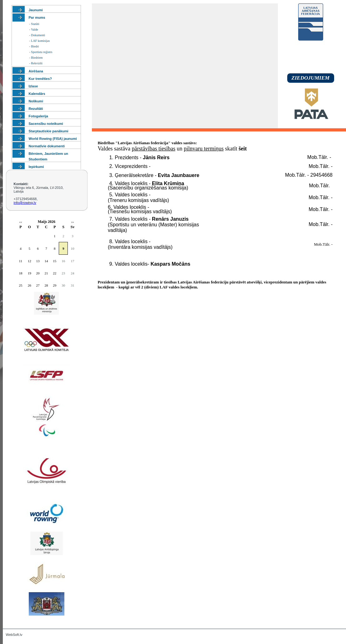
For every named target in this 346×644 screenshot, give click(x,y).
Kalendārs (37, 94)
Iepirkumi (36, 167)
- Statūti (34, 24)
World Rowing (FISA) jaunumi (53, 139)
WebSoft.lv (14, 635)
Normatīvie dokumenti (47, 146)
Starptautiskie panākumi (49, 131)
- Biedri (34, 46)
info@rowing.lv (25, 203)
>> (72, 222)
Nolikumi (36, 101)
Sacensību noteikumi (46, 124)
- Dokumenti (37, 35)
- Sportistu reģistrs (41, 52)
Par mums (37, 17)
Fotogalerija (38, 116)
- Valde (34, 29)
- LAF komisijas (40, 41)
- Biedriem (36, 58)
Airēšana (36, 71)
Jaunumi (36, 10)
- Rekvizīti (36, 63)
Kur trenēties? (40, 79)
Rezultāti (36, 109)
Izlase (33, 86)
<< (20, 222)
